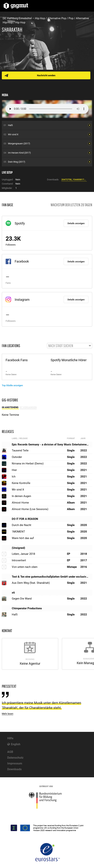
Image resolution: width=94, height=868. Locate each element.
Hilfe (10, 738)
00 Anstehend (10, 407)
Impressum (15, 763)
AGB (10, 752)
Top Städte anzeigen (12, 385)
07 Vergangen (28, 407)
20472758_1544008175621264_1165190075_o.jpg (74, 180)
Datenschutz (15, 758)
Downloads (14, 769)
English (16, 744)
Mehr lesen (8, 714)
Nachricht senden (46, 75)
